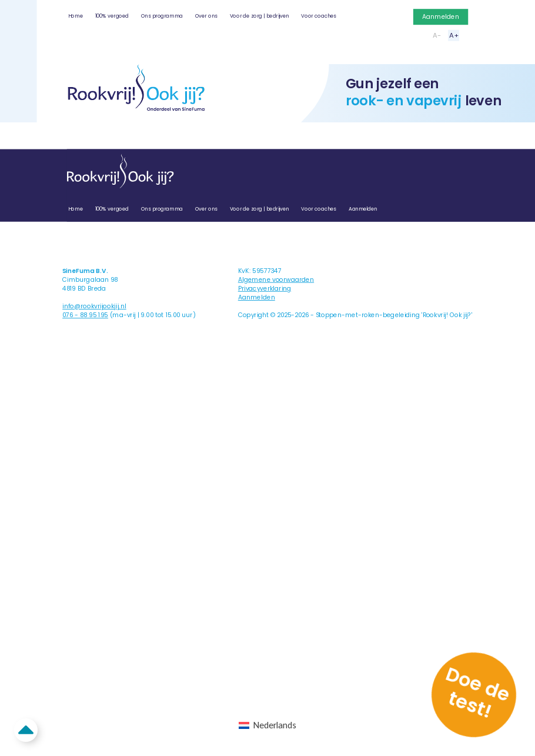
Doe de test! (478, 692)
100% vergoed (112, 16)
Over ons (206, 16)
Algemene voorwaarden (276, 280)
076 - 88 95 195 (85, 315)
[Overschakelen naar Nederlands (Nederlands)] (267, 725)
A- (437, 35)
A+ (454, 35)
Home (76, 16)
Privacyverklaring (265, 289)
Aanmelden (441, 17)
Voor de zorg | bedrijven (260, 16)
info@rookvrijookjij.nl (94, 306)
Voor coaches (319, 16)
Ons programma (162, 16)
